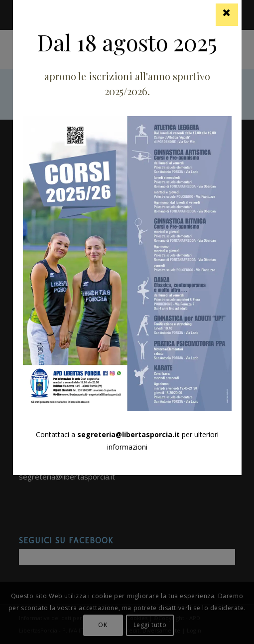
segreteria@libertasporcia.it (128, 434)
